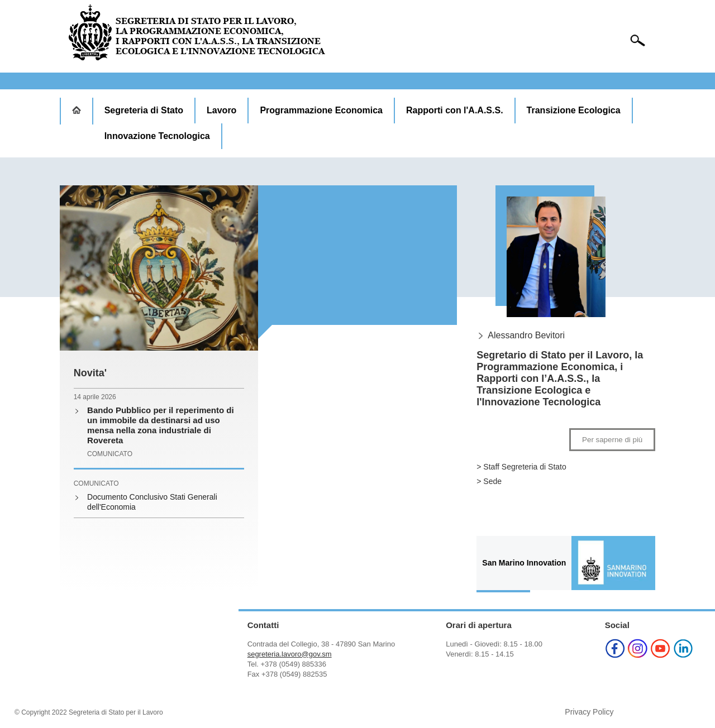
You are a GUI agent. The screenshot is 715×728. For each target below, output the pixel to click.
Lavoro (221, 110)
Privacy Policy (589, 712)
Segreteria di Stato (144, 110)
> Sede (489, 481)
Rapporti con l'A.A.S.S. (455, 110)
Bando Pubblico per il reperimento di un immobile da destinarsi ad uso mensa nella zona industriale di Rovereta (161, 425)
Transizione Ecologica (574, 110)
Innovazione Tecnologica (157, 136)
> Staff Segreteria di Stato (521, 467)
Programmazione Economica (321, 110)
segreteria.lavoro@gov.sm (290, 654)
